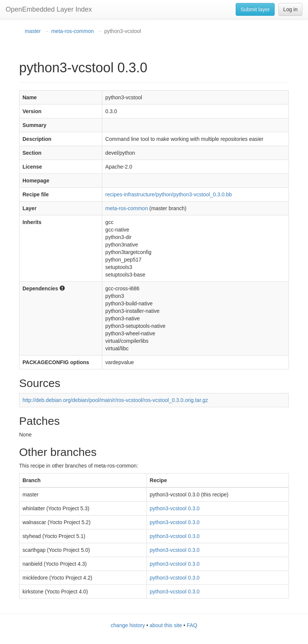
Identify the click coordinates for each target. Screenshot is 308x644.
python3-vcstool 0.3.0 (175, 508)
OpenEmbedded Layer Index (49, 9)
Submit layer (255, 9)
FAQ (192, 625)
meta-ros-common (73, 31)
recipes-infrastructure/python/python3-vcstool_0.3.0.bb (169, 194)
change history (128, 625)
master (33, 31)
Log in (290, 9)
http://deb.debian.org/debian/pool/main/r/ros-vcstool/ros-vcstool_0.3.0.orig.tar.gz (115, 400)
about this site (166, 625)
